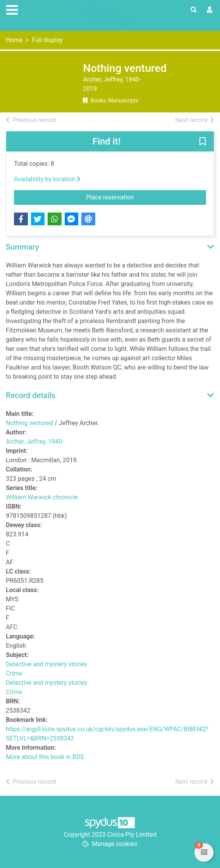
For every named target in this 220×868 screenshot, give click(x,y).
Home (14, 40)
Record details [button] (31, 395)
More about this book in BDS (45, 757)
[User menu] (210, 10)
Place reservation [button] (138, 197)
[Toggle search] (194, 10)
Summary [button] (22, 247)
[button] (203, 142)
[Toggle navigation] (12, 9)
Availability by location (47, 179)
